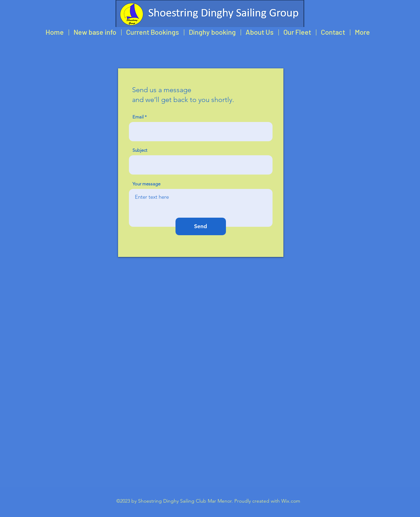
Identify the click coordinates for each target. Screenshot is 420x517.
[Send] (201, 226)
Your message (146, 184)
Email (138, 117)
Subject (140, 150)
